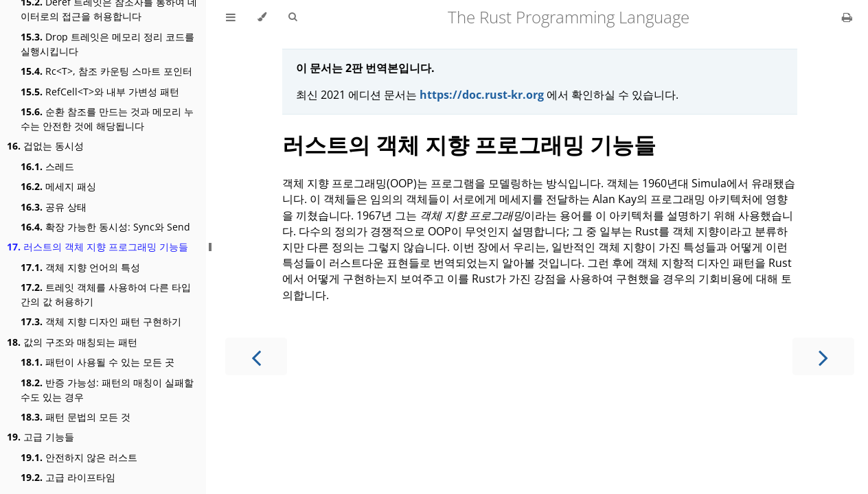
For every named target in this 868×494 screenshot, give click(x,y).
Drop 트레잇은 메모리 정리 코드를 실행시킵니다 (107, 44)
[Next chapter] (823, 356)
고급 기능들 (41, 437)
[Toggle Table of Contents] (231, 17)
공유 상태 (54, 207)
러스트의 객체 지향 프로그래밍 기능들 (98, 247)
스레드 (47, 166)
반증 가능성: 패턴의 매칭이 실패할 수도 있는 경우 (107, 390)
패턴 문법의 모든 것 (76, 417)
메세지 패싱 (58, 186)
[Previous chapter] (256, 356)
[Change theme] (262, 17)
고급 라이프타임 (68, 477)
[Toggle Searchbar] (293, 17)
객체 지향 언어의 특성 (80, 267)
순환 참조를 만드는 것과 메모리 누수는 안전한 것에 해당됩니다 (107, 119)
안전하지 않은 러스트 (79, 457)
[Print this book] (847, 17)
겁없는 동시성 (45, 146)
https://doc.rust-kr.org (482, 95)
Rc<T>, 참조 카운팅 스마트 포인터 (106, 71)
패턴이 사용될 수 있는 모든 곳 (98, 362)
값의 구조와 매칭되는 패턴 (72, 342)
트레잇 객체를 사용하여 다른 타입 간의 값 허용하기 (106, 294)
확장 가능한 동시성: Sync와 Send (105, 227)
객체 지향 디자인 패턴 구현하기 (101, 321)
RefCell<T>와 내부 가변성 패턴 (100, 92)
